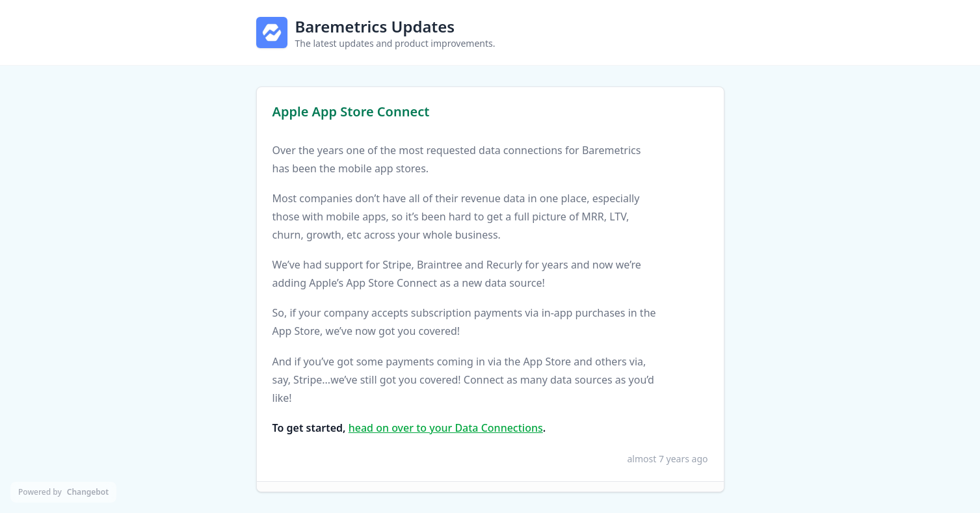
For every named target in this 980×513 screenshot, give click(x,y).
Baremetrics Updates (375, 26)
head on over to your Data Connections (446, 428)
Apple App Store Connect (351, 112)
